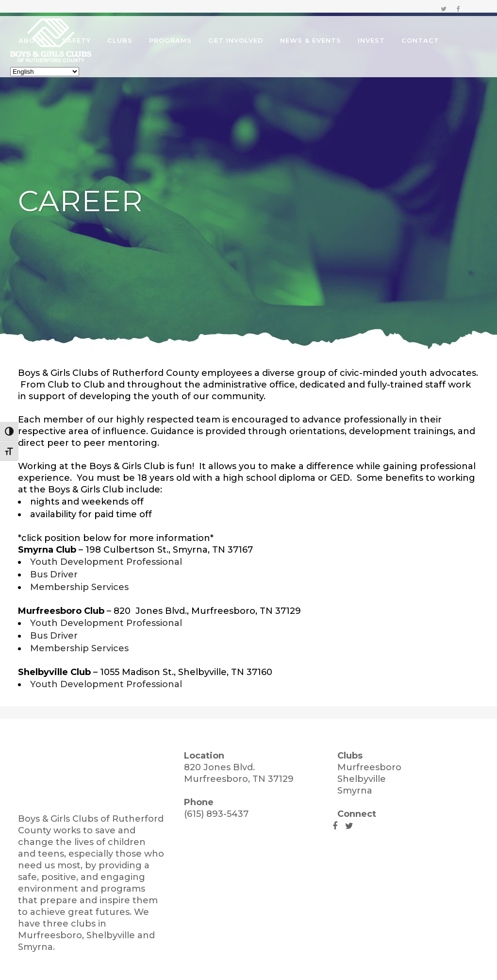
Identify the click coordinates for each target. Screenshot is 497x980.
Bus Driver (54, 574)
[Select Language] (56, 72)
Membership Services (79, 587)
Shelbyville (362, 779)
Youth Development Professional (106, 562)
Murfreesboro (369, 767)
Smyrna (355, 791)
